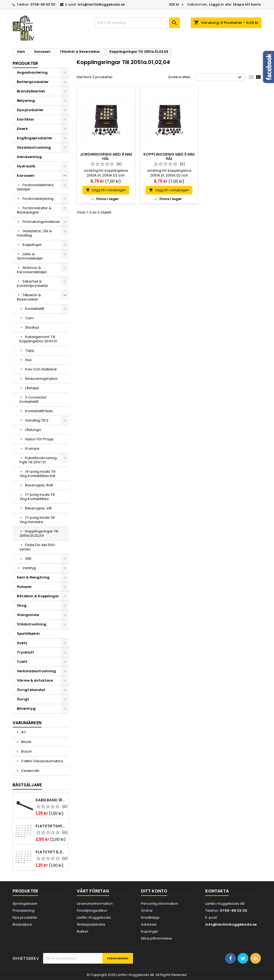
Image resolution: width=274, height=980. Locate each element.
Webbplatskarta (91, 924)
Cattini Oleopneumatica (42, 761)
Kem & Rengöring (33, 577)
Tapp (30, 350)
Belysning (26, 101)
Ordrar (147, 910)
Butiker (83, 931)
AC (23, 732)
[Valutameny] (177, 5)
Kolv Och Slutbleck (41, 369)
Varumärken (27, 723)
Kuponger (150, 931)
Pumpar (24, 587)
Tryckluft (25, 652)
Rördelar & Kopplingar (38, 596)
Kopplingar (32, 245)
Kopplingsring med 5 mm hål (169, 156)
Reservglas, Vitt (38, 508)
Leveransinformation (95, 904)
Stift (28, 559)
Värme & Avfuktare (35, 680)
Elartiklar (26, 119)
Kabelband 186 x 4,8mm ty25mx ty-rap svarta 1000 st (51, 800)
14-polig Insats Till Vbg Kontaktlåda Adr (38, 474)
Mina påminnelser (157, 938)
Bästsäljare (27, 785)
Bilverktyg (26, 709)
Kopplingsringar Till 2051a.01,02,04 (39, 533)
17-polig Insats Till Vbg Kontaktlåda (37, 497)
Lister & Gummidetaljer (30, 256)
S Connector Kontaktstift (33, 399)
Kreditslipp (150, 917)
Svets (22, 643)
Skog (22, 605)
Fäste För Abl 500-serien (38, 547)
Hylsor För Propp (39, 439)
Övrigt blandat (31, 690)
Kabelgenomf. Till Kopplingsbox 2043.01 (38, 339)
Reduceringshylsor (41, 379)
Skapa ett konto (247, 4)
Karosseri (26, 176)
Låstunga (33, 430)
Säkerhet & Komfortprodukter (33, 284)
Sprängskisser (25, 904)
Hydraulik (26, 166)
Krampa (32, 448)
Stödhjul (32, 327)
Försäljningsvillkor (92, 910)
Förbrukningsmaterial (41, 222)
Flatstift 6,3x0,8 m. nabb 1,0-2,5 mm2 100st (51, 852)
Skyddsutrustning (34, 147)
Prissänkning (24, 910)
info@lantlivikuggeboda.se (101, 4)
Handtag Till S (37, 420)
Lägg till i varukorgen (106, 190)
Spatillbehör (28, 634)
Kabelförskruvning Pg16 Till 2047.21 (38, 460)
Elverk (22, 129)
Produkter (25, 63)
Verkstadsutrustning (36, 671)
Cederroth (30, 771)
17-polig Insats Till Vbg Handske (37, 520)
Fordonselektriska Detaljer (35, 187)
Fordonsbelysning (38, 199)
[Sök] (137, 23)
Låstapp (32, 388)
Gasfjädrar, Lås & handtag (34, 233)
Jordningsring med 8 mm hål (106, 156)
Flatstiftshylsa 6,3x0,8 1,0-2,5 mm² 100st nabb (51, 826)
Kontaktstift (35, 309)
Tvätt (22, 662)
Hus (28, 360)
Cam (29, 318)
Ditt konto (154, 891)
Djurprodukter (30, 110)
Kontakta (217, 891)
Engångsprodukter (35, 138)
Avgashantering (32, 72)
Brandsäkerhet (31, 91)
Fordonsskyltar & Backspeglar (34, 210)
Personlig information (160, 904)
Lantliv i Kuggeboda (94, 917)
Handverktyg (29, 157)
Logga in (216, 4)
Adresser (149, 924)
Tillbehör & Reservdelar (29, 297)
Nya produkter (25, 917)
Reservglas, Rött (39, 485)
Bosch (26, 751)
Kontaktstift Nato (39, 411)
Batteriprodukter (33, 82)
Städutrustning (32, 624)
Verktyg (29, 568)
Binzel (26, 742)
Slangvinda (28, 615)
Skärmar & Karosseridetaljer (32, 270)
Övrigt (23, 699)
